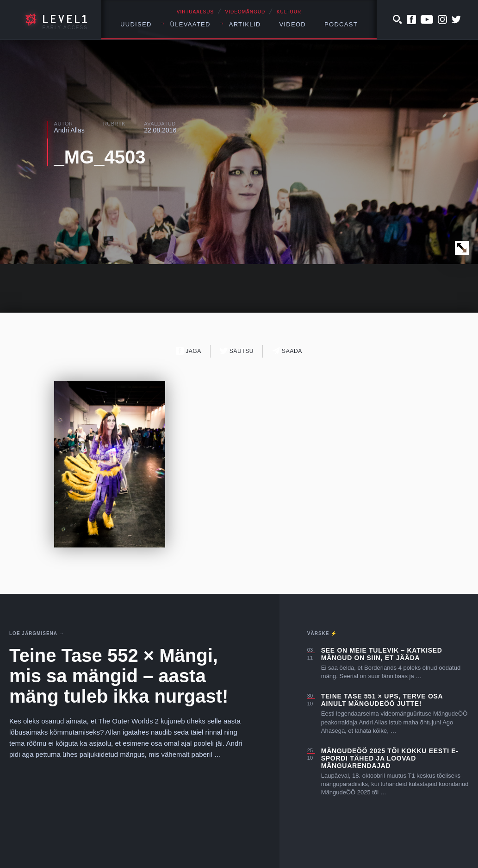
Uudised (136, 24)
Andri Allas (69, 130)
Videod (292, 24)
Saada (287, 351)
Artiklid (245, 24)
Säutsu (237, 351)
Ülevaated (190, 24)
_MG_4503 (100, 157)
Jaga (189, 351)
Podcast (341, 24)
